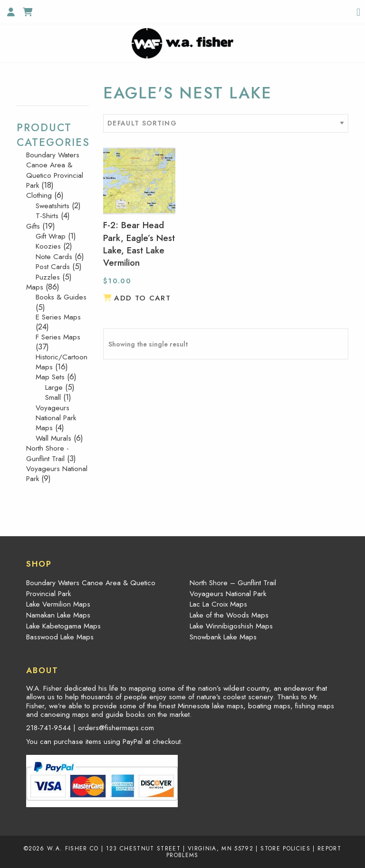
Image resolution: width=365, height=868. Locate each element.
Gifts (33, 226)
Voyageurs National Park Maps (56, 418)
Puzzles (48, 277)
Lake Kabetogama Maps (63, 626)
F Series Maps (58, 337)
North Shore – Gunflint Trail (233, 583)
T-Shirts (47, 216)
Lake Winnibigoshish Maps (231, 626)
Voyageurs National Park (57, 474)
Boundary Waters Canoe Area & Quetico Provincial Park (55, 170)
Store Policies (285, 848)
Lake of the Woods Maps (229, 615)
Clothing (39, 195)
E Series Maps (58, 317)
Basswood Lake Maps (60, 637)
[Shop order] (226, 123)
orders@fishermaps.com (116, 728)
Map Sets (50, 377)
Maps (35, 287)
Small (53, 397)
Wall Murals (53, 438)
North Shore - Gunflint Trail (48, 453)
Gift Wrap (51, 236)
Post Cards (53, 267)
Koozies (48, 246)
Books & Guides (61, 297)
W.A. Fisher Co (73, 848)
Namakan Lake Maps (58, 615)
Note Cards (54, 257)
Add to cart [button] (142, 298)
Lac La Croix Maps (218, 604)
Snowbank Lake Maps (223, 637)
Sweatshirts (53, 206)
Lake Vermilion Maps (58, 604)
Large (54, 387)
